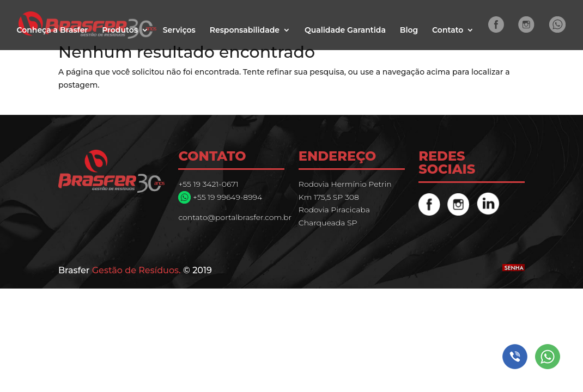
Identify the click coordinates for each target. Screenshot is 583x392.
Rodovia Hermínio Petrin (345, 184)
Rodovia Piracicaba (334, 210)
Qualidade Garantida (345, 30)
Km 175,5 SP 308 (329, 197)
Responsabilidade (245, 30)
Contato (448, 30)
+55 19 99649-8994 (226, 197)
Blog (409, 30)
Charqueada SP (328, 223)
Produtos (120, 30)
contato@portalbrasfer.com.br (235, 217)
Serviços (179, 30)
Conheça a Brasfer (52, 30)
